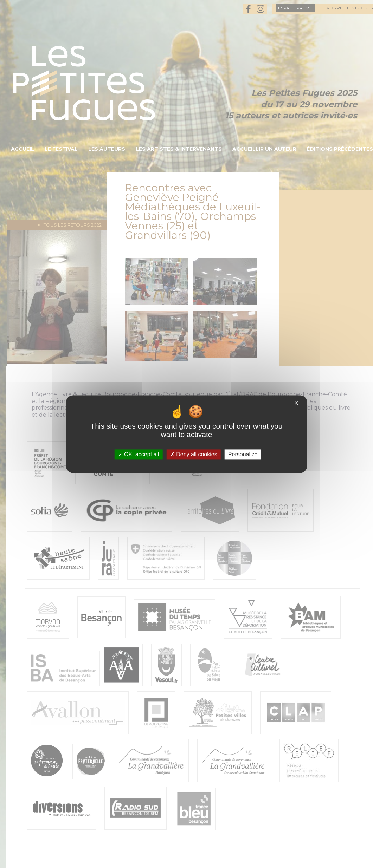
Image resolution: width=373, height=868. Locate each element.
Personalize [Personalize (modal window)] (243, 454)
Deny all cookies (194, 454)
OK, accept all (139, 454)
